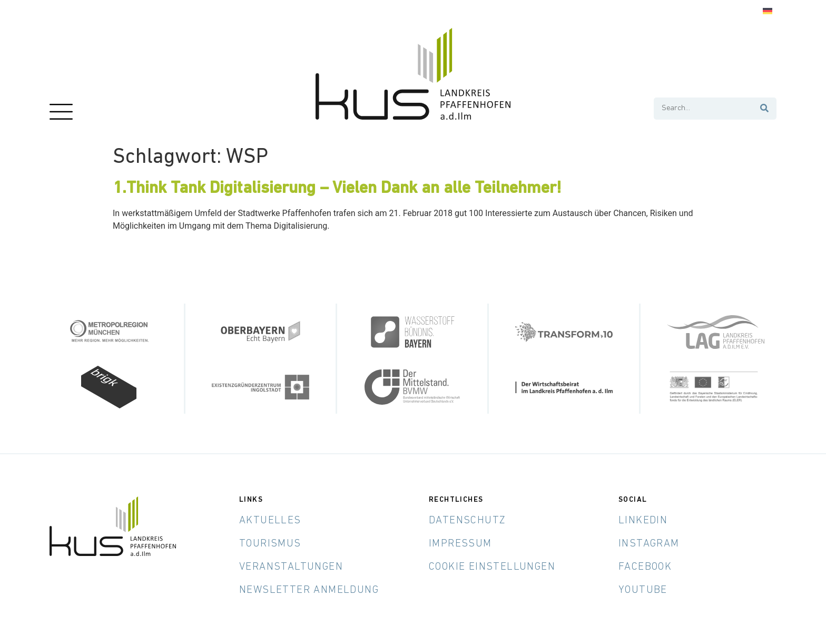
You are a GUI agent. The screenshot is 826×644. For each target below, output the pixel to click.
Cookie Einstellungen (492, 567)
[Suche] (765, 109)
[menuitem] (768, 11)
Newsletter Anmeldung (309, 590)
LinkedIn (643, 521)
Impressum (460, 544)
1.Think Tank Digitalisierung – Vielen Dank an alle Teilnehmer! (337, 189)
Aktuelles (270, 521)
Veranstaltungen (291, 567)
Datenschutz (467, 521)
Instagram (649, 544)
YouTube (643, 590)
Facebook (645, 567)
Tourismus (270, 544)
